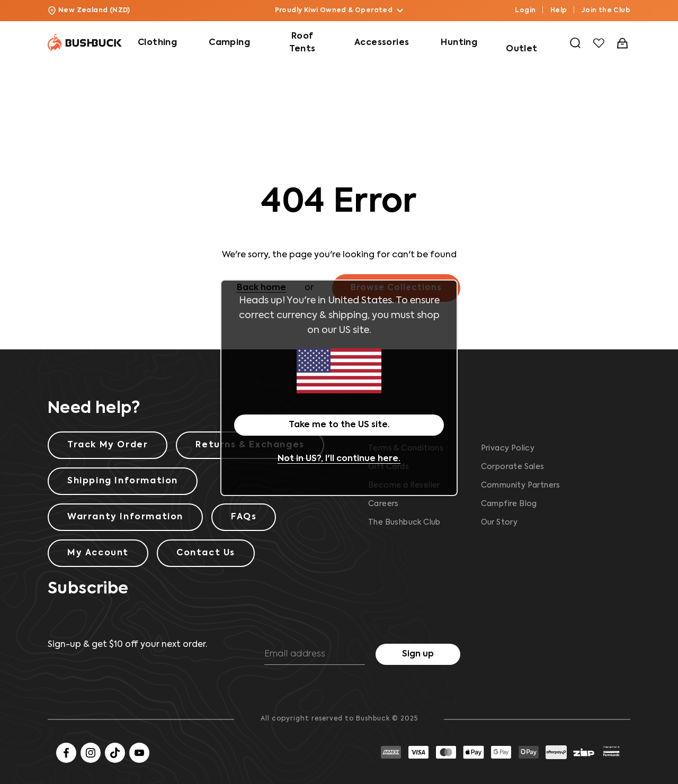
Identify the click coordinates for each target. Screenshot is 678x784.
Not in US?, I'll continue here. (339, 459)
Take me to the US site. (339, 425)
